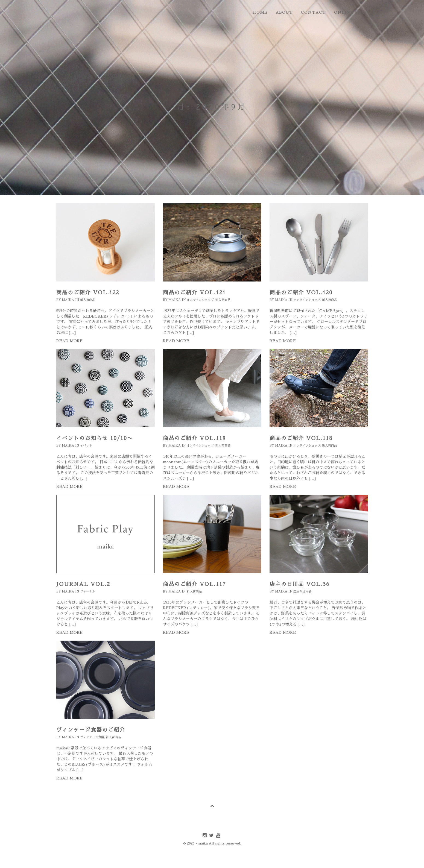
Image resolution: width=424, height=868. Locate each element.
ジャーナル (88, 592)
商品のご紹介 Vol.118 (301, 438)
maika (68, 300)
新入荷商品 (88, 300)
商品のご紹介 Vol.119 (194, 438)
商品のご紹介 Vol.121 (194, 293)
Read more (69, 341)
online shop (351, 12)
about (284, 12)
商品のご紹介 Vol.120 (301, 293)
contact (313, 12)
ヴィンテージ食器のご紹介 (91, 730)
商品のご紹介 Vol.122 (88, 293)
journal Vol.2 (83, 584)
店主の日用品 (302, 592)
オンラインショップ (200, 300)
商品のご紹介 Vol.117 (195, 584)
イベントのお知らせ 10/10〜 (95, 438)
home (260, 12)
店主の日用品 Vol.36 (299, 584)
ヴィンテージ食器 (92, 737)
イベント (86, 446)
